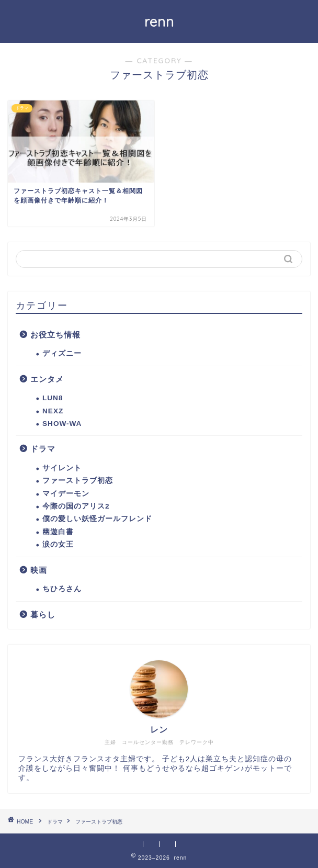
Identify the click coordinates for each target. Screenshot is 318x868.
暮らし (43, 615)
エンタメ (47, 379)
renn (159, 21)
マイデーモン (66, 494)
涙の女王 (58, 544)
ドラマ (43, 449)
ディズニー (62, 353)
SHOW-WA (62, 424)
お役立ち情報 (55, 335)
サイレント (62, 468)
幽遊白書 (58, 532)
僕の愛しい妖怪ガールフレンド (97, 519)
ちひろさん (62, 589)
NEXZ (53, 411)
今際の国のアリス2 (76, 506)
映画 (39, 570)
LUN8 (53, 398)
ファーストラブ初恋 (78, 481)
